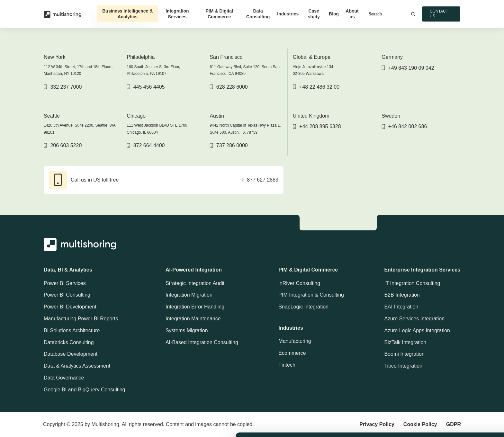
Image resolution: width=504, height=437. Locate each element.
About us (352, 14)
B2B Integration (402, 295)
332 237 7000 (63, 87)
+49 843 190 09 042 (408, 68)
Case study (314, 14)
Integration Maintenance (193, 319)
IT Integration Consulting (412, 283)
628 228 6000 (229, 87)
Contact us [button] (439, 14)
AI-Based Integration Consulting (202, 342)
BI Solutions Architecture (72, 330)
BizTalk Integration (405, 342)
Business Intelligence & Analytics (127, 14)
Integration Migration (189, 295)
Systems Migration (187, 330)
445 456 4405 (146, 87)
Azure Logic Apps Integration (417, 330)
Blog (334, 14)
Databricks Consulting (69, 342)
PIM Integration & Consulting (311, 295)
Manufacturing (295, 341)
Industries (288, 14)
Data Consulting (258, 14)
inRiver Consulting (299, 283)
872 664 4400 (146, 145)
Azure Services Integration (414, 319)
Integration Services (177, 14)
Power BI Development (70, 307)
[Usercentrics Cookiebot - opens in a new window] (42, 425)
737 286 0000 (229, 145)
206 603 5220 (63, 145)
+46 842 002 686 (404, 126)
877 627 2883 (259, 180)
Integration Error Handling (195, 307)
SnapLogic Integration (303, 307)
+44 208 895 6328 (317, 126)
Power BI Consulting (67, 295)
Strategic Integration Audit (195, 283)
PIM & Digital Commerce (219, 14)
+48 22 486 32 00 (316, 87)
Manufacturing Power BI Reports (81, 319)
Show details (343, 424)
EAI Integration (401, 307)
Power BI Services (65, 283)
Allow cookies (450, 363)
